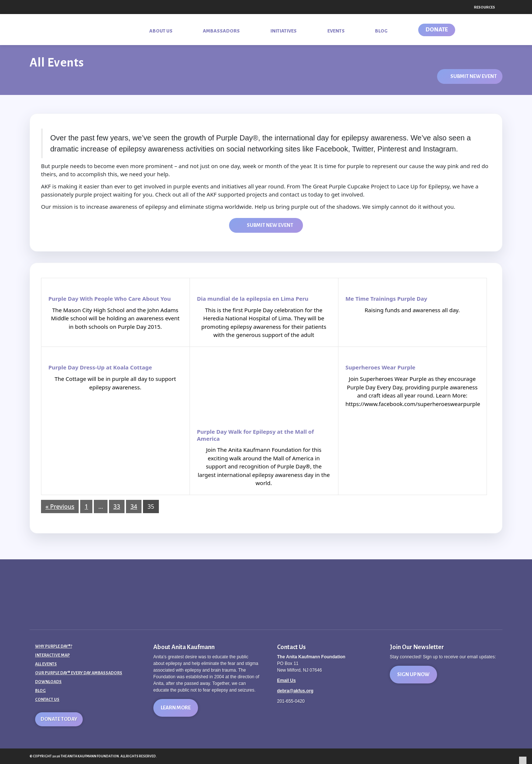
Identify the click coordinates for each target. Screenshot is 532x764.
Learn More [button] (176, 708)
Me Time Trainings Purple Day (386, 299)
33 (117, 507)
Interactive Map (52, 655)
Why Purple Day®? (54, 646)
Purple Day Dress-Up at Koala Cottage (100, 367)
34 (134, 507)
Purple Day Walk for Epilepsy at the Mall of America (255, 435)
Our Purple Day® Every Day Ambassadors (79, 673)
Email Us (287, 681)
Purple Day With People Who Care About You (110, 299)
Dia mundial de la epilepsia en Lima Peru (253, 299)
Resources (485, 7)
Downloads (48, 682)
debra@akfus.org (295, 691)
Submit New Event (474, 76)
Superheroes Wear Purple (380, 367)
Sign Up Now (413, 674)
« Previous (60, 507)
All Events (46, 664)
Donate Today (59, 719)
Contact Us (47, 699)
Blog (40, 690)
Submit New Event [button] (270, 225)
